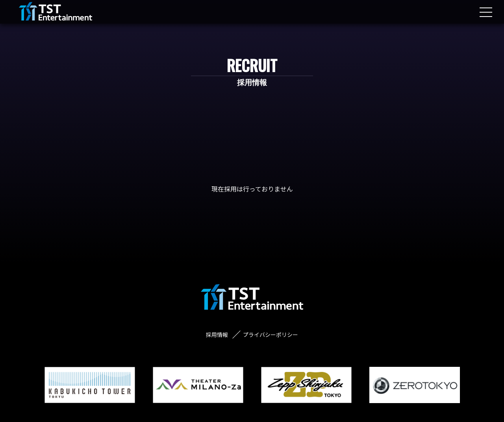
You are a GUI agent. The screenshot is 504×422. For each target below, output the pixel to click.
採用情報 (217, 335)
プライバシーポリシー (271, 335)
